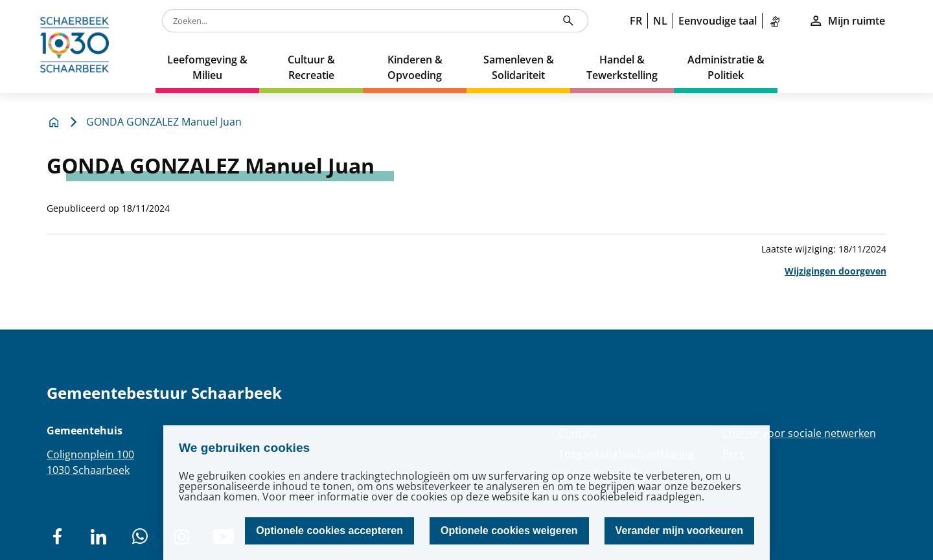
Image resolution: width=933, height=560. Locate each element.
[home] (78, 47)
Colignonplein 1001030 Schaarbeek (90, 462)
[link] (777, 21)
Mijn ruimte (847, 21)
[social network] (57, 537)
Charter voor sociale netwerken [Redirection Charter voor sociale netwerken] (799, 433)
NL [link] (660, 21)
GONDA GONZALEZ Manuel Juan (164, 122)
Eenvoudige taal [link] (718, 21)
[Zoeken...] (568, 21)
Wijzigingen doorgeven (835, 271)
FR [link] (636, 21)
